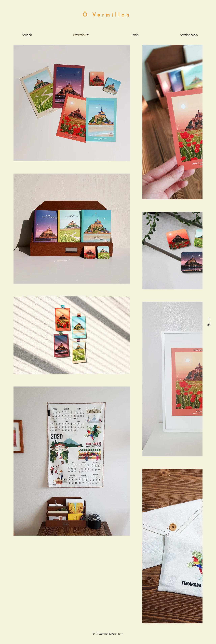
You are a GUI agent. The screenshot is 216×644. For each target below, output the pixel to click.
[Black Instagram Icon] (209, 325)
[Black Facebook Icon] (209, 319)
